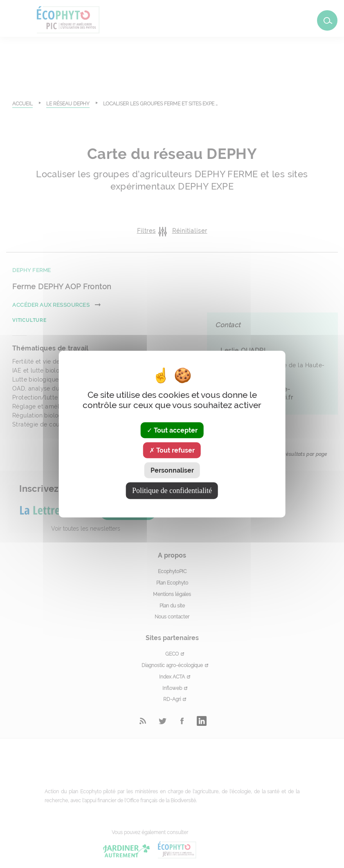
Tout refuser (172, 450)
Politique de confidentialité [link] (172, 491)
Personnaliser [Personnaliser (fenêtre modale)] (172, 470)
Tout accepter (172, 430)
